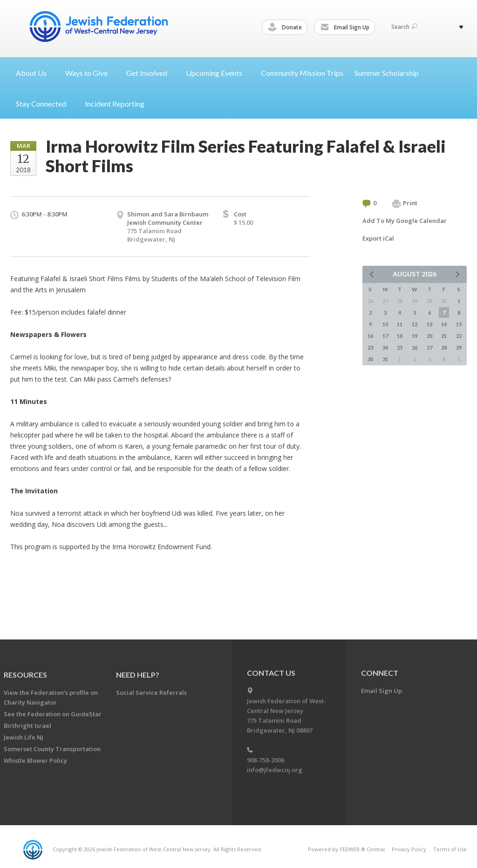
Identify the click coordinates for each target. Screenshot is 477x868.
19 (415, 336)
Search (404, 27)
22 (459, 336)
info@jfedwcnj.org (275, 770)
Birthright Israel (27, 726)
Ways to (90, 73)
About (35, 73)
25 (400, 347)
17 (385, 336)
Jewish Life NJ (24, 737)
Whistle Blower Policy (35, 760)
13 (429, 324)
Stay (45, 104)
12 (415, 324)
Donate (286, 27)
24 (385, 347)
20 (429, 336)
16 (370, 336)
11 (400, 324)
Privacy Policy (409, 849)
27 (429, 347)
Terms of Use (450, 849)
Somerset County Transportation (52, 749)
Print (405, 203)
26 (415, 347)
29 (459, 347)
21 (444, 336)
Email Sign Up (346, 27)
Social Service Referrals (151, 693)
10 (385, 324)
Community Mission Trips (302, 73)
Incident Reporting (115, 104)
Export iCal (378, 238)
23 (370, 347)
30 (370, 359)
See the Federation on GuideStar (53, 714)
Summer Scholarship (387, 73)
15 (459, 324)
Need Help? (138, 675)
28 (444, 347)
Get (150, 73)
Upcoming (218, 73)
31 (385, 359)
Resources (25, 675)
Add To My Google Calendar (405, 221)
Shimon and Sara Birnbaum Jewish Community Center (168, 218)
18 (400, 336)
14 (444, 324)
